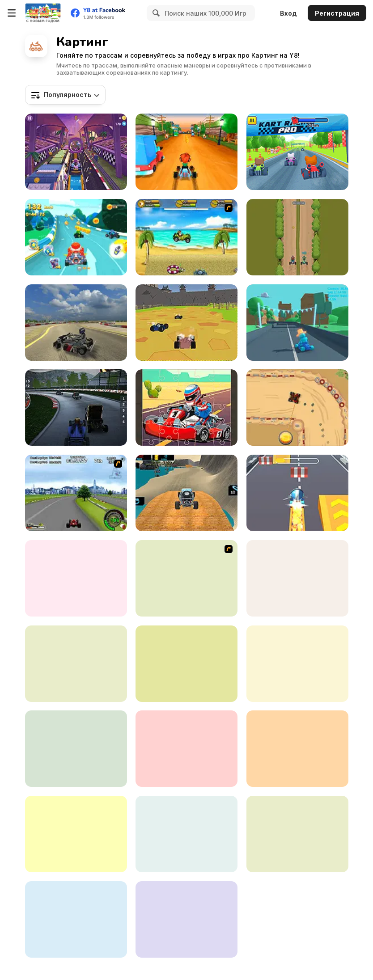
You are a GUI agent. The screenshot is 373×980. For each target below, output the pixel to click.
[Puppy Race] (76, 919)
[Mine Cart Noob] (297, 749)
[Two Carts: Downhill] (297, 237)
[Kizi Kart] (297, 664)
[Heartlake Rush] (76, 152)
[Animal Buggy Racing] (186, 919)
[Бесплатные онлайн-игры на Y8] (43, 13)
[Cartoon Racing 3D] (76, 237)
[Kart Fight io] (186, 664)
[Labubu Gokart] (186, 834)
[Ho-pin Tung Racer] (76, 493)
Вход (288, 13)
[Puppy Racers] (186, 578)
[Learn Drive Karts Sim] (76, 323)
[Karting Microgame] (297, 323)
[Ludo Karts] (76, 578)
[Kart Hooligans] (186, 152)
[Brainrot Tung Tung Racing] (76, 408)
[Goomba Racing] (76, 834)
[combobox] (65, 95)
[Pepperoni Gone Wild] (297, 834)
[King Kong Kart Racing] (76, 749)
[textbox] (65, 95)
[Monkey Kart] (186, 237)
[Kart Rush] (297, 493)
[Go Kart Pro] (186, 749)
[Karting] (76, 664)
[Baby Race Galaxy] (297, 578)
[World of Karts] (186, 323)
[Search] (155, 13)
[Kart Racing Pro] (297, 152)
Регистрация (337, 13)
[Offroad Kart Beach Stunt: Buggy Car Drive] (186, 493)
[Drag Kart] (297, 408)
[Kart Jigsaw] (186, 408)
